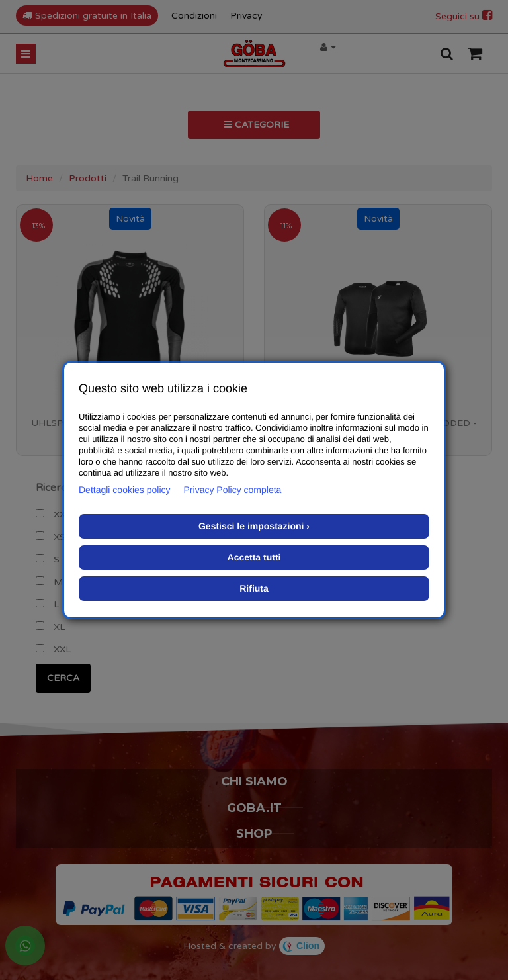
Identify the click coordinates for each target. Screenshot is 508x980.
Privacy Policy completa (233, 490)
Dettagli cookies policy (125, 490)
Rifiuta (254, 588)
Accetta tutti (254, 557)
